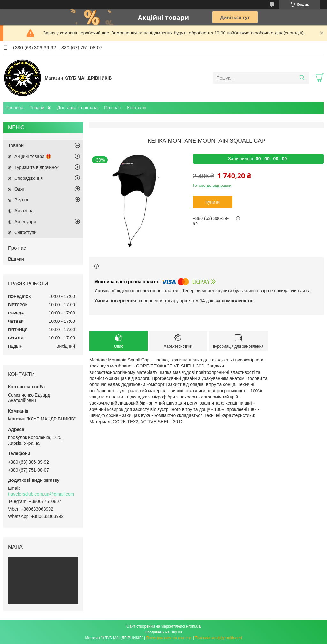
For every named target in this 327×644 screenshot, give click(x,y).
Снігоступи (26, 232)
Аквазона (24, 211)
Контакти (136, 108)
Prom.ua (193, 626)
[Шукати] (302, 78)
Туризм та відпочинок (37, 167)
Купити (213, 202)
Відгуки (16, 259)
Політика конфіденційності (218, 638)
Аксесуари (25, 222)
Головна (15, 108)
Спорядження (29, 178)
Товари (37, 108)
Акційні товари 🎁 (33, 156)
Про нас (112, 108)
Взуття (21, 200)
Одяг (19, 189)
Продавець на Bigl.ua (163, 632)
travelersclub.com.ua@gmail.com (41, 494)
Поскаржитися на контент (169, 638)
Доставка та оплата (77, 108)
